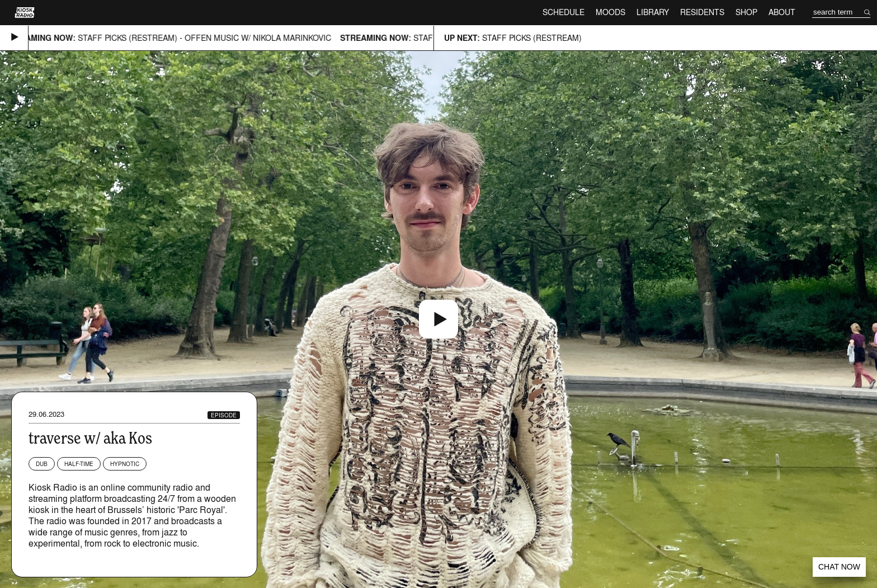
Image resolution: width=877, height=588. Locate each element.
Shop (746, 12)
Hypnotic (125, 464)
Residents (702, 12)
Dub (42, 464)
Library (653, 12)
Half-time (79, 464)
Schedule (564, 12)
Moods (610, 12)
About (782, 12)
